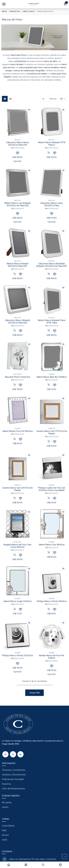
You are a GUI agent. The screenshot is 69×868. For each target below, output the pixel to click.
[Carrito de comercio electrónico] (65, 4)
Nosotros (6, 784)
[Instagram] (5, 754)
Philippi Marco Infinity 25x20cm (17, 656)
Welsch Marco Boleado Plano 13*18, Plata (52, 322)
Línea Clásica (8, 826)
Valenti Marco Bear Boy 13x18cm (52, 377)
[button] (29, 110)
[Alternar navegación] (4, 4)
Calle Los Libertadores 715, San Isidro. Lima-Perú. (33, 859)
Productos (15, 11)
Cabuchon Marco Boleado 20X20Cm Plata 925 (17, 322)
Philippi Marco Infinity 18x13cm (52, 601)
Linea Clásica (29, 11)
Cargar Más (35, 693)
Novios (5, 835)
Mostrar (53, 99)
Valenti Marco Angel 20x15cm (18, 601)
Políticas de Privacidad (13, 779)
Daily (4, 830)
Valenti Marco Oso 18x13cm (52, 545)
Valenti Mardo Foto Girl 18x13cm (18, 431)
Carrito (5, 807)
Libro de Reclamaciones (13, 789)
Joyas (5, 840)
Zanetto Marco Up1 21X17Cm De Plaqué (17, 489)
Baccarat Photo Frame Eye (18, 377)
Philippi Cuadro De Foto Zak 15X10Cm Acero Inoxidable (52, 489)
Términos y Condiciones (14, 770)
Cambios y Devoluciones (14, 775)
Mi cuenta (7, 803)
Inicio (4, 11)
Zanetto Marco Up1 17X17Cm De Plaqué (52, 433)
